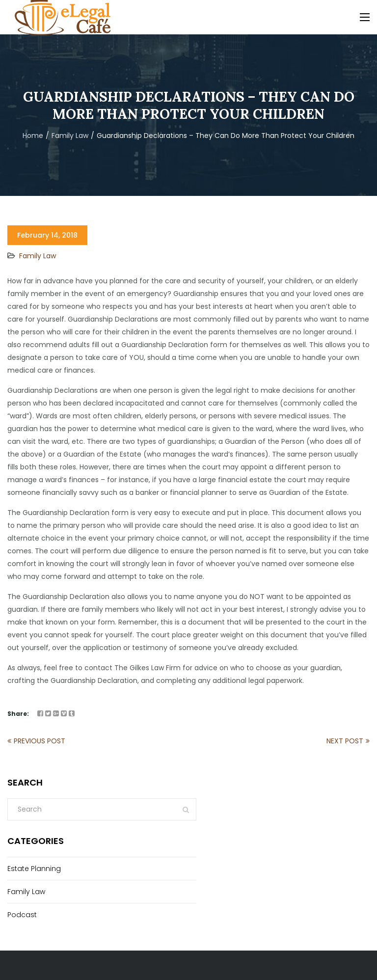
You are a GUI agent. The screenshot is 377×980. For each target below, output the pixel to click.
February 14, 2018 (47, 235)
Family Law (70, 136)
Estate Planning (34, 869)
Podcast (22, 915)
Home (33, 136)
